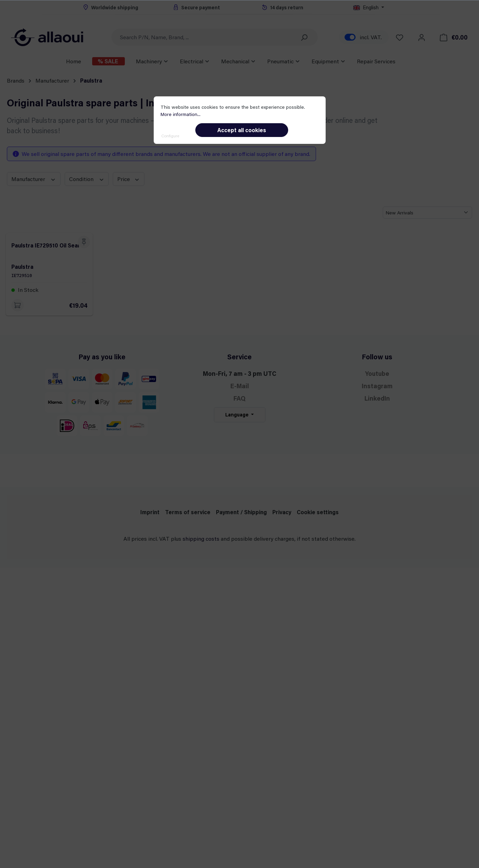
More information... (181, 114)
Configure (170, 136)
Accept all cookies (242, 130)
